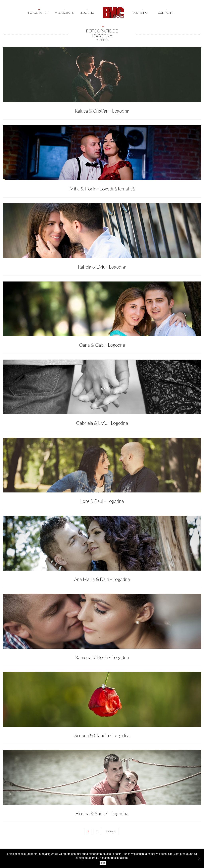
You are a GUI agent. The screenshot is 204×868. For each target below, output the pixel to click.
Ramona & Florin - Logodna (102, 657)
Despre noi (142, 12)
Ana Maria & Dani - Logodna (102, 579)
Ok (103, 863)
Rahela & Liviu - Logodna (102, 267)
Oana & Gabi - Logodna (102, 345)
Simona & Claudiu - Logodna (102, 735)
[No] (199, 858)
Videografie (64, 13)
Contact (166, 12)
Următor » (110, 832)
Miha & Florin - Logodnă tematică (102, 189)
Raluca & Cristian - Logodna (102, 111)
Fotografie (39, 12)
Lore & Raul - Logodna (102, 501)
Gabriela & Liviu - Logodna (102, 423)
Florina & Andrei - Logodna (102, 813)
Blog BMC (87, 13)
